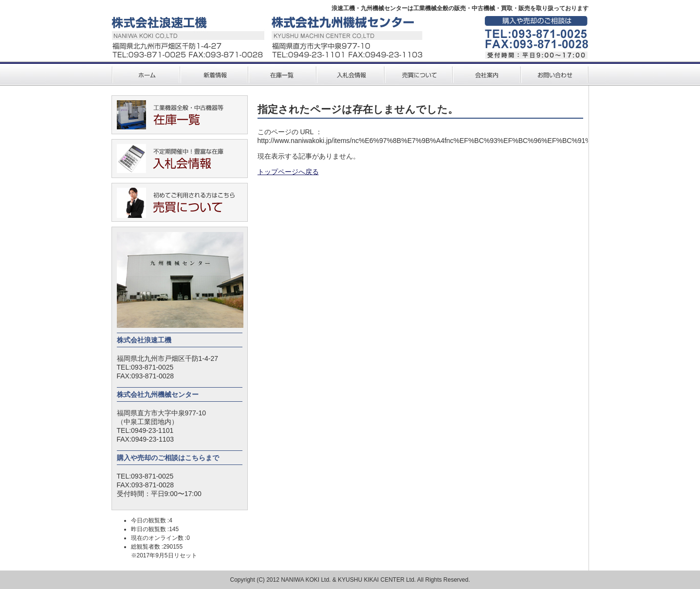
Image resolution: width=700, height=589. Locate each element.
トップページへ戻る (288, 172)
